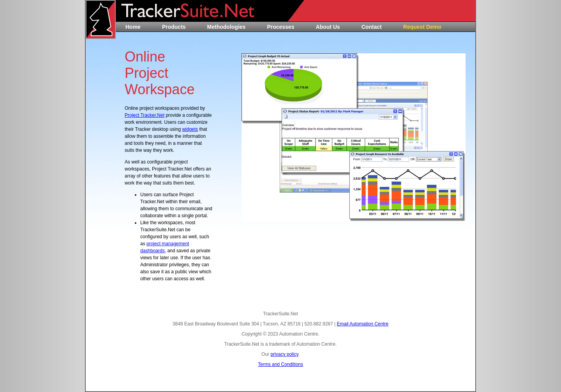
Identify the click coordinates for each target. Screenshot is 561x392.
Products (174, 27)
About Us (328, 27)
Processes (280, 27)
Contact (372, 27)
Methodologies (227, 27)
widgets (190, 129)
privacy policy (284, 354)
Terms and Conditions (280, 364)
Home (133, 27)
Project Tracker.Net (145, 115)
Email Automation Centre (363, 324)
